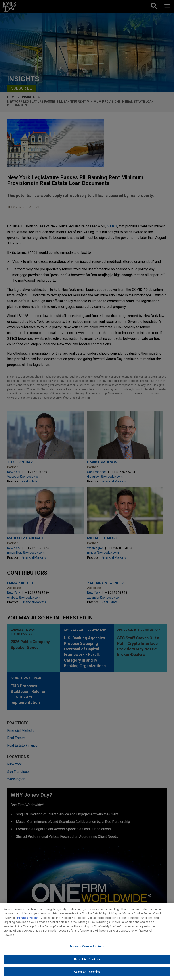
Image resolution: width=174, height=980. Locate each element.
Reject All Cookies (87, 962)
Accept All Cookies (87, 975)
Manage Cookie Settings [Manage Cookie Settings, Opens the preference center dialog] (87, 949)
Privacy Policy (27, 920)
